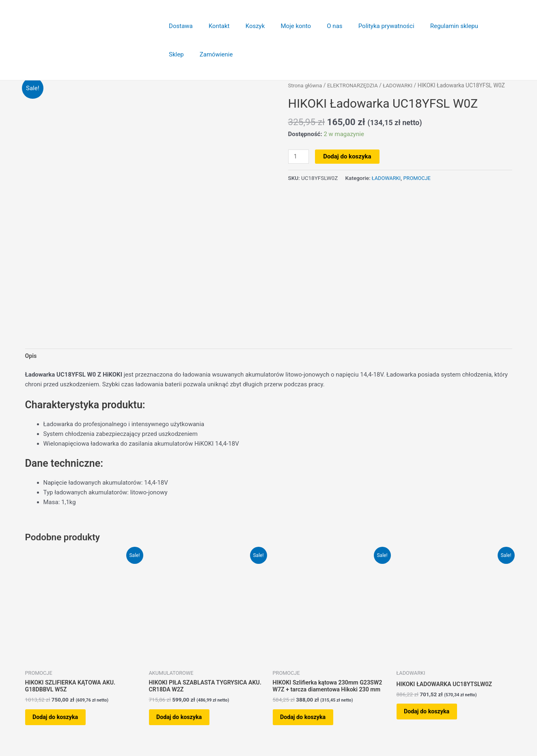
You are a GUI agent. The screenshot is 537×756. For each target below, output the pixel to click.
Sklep (473, 26)
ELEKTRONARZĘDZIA (356, 85)
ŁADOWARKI (403, 85)
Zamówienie (184, 54)
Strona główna (306, 85)
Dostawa (179, 26)
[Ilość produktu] (299, 157)
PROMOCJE (419, 178)
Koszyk (246, 26)
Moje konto (283, 26)
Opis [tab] (31, 357)
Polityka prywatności (366, 26)
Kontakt (214, 26)
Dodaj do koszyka (348, 156)
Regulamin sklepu (430, 26)
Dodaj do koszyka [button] (61, 721)
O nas (318, 26)
